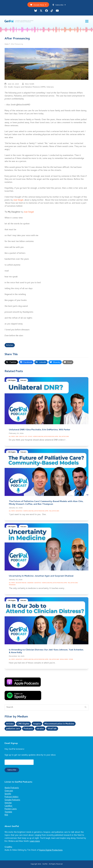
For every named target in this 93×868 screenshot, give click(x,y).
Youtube (8, 812)
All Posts (12, 437)
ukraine (40, 729)
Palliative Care (64, 437)
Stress (71, 659)
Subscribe (59, 5)
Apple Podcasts (12, 788)
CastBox (8, 806)
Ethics (30, 437)
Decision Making (21, 583)
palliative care (13, 729)
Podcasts (23, 381)
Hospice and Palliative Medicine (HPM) (30, 87)
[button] (87, 21)
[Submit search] (86, 708)
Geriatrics (19, 511)
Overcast (9, 791)
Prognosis (12, 585)
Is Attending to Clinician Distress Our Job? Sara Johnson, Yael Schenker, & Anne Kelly (46, 651)
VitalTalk (52, 729)
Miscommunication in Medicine (59, 724)
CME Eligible (12, 381)
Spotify (8, 794)
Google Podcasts (12, 800)
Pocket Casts (11, 809)
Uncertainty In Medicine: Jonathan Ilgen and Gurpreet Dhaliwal (41, 576)
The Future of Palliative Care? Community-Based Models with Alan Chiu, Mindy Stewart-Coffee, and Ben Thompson (46, 503)
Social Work (64, 659)
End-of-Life (23, 437)
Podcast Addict (11, 797)
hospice (37, 724)
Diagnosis (30, 583)
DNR (17, 437)
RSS (6, 815)
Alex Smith (30, 84)
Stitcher (8, 803)
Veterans (50, 87)
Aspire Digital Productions (51, 850)
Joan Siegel (18, 200)
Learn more (35, 841)
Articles (10, 345)
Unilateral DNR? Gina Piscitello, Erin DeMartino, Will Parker (40, 430)
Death (10, 87)
